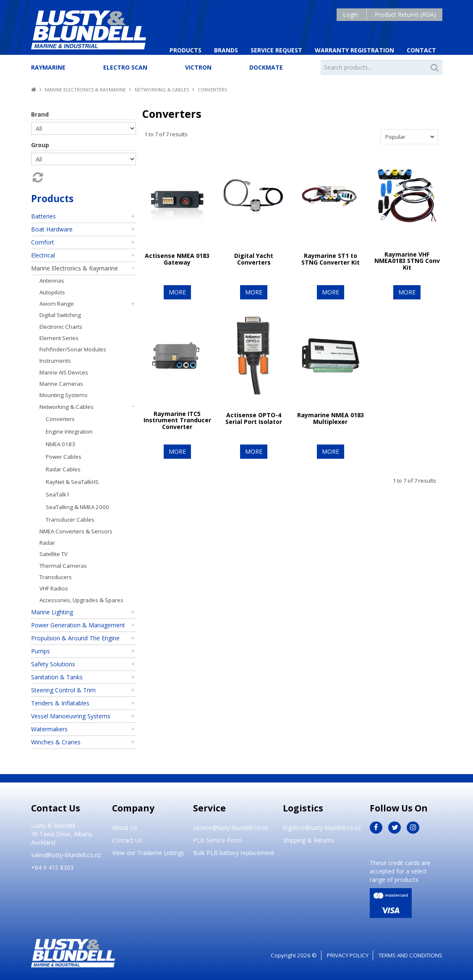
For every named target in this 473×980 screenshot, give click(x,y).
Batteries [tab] (43, 216)
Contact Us (127, 840)
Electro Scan (125, 67)
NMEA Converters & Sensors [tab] (76, 531)
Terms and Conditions (410, 955)
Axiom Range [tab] (57, 304)
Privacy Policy (348, 955)
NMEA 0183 (60, 444)
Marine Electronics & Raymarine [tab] (74, 268)
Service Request (276, 50)
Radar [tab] (47, 543)
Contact (421, 50)
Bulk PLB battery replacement (234, 853)
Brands (226, 50)
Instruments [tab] (55, 361)
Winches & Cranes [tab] (56, 742)
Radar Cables (63, 469)
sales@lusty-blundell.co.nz (66, 855)
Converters (60, 419)
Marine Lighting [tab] (52, 612)
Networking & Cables (162, 90)
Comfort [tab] (43, 242)
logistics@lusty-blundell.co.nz (322, 828)
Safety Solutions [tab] (53, 664)
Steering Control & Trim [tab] (63, 690)
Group (40, 145)
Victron (198, 67)
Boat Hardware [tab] (52, 229)
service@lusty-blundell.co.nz (231, 828)
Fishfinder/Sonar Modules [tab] (73, 349)
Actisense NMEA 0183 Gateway (177, 259)
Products (186, 50)
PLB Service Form (217, 840)
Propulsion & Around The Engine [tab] (75, 638)
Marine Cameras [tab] (61, 384)
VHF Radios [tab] (54, 588)
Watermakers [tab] (49, 729)
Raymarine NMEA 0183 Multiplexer (331, 418)
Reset (37, 177)
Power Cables (64, 457)
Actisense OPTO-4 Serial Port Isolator (254, 418)
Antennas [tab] (52, 281)
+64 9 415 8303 (52, 867)
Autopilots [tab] (52, 292)
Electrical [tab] (43, 255)
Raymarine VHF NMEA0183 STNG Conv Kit (407, 261)
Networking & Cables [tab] (67, 407)
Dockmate (266, 67)
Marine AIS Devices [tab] (64, 372)
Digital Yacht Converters (254, 259)
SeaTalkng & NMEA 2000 (77, 507)
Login (350, 14)
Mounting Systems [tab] (64, 395)
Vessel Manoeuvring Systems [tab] (71, 716)
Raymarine (48, 67)
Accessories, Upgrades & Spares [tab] (81, 600)
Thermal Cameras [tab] (63, 566)
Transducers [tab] (56, 577)
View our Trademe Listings (148, 853)
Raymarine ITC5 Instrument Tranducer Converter (177, 420)
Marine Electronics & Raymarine (85, 90)
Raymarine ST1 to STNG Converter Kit (331, 259)
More (177, 292)
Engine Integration (69, 432)
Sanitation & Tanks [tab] (57, 677)
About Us (125, 828)
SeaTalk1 (58, 494)
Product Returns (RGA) (405, 14)
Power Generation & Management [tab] (78, 625)
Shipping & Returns (309, 840)
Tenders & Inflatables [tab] (60, 703)
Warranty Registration (354, 50)
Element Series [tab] (59, 338)
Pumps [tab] (41, 651)
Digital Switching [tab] (60, 315)
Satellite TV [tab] (54, 554)
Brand (40, 114)
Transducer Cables (70, 520)
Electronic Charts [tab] (61, 327)
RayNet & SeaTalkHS (72, 482)
